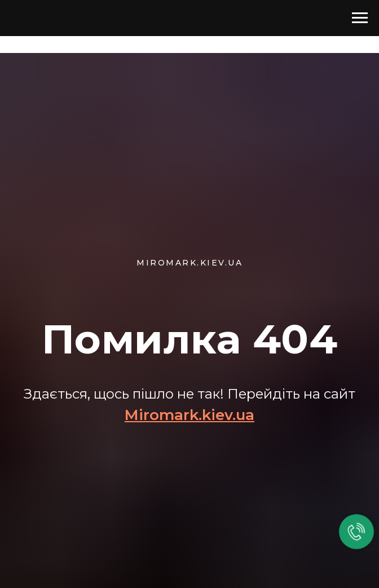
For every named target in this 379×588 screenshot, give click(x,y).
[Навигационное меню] (360, 18)
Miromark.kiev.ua (189, 415)
